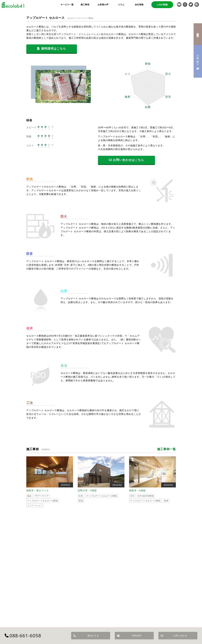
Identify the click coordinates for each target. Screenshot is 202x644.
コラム (121, 5)
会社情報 (139, 5)
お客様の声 (103, 5)
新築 (81, 501)
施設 (29, 496)
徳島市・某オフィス (38, 490)
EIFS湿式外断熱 (146, 496)
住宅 (81, 496)
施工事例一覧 (166, 449)
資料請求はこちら (52, 49)
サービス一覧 (67, 5)
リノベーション (35, 506)
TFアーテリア (42, 496)
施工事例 (85, 5)
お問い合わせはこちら (126, 160)
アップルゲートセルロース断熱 (43, 501)
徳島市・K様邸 (137, 490)
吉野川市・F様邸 (87, 490)
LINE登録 (162, 5)
